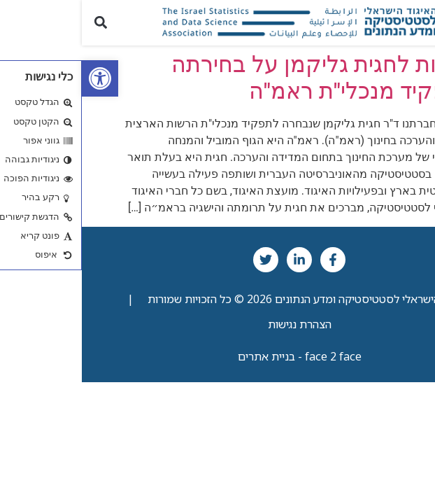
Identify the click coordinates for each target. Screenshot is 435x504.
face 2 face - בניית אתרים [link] (218, 356)
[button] (416, 23)
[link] (18, 78)
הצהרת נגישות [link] (218, 324)
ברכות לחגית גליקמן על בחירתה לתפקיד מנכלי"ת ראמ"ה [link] (241, 78)
